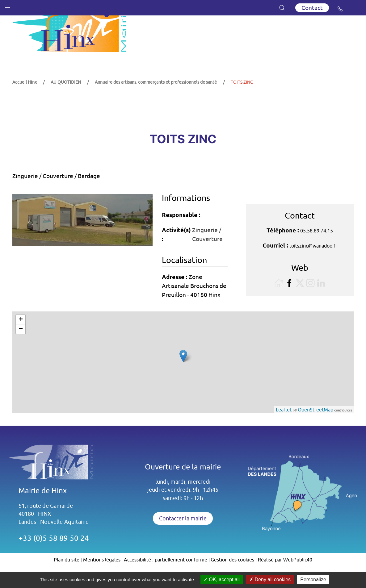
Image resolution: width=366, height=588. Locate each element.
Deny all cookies (270, 580)
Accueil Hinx (25, 98)
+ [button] (21, 335)
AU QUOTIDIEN (66, 98)
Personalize (313, 580)
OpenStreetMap (316, 425)
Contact (312, 8)
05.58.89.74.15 (317, 246)
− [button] (21, 344)
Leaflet (284, 425)
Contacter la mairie (183, 534)
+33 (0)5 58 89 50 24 (54, 553)
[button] (8, 6)
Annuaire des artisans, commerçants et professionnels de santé (156, 98)
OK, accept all (222, 580)
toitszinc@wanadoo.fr (313, 261)
